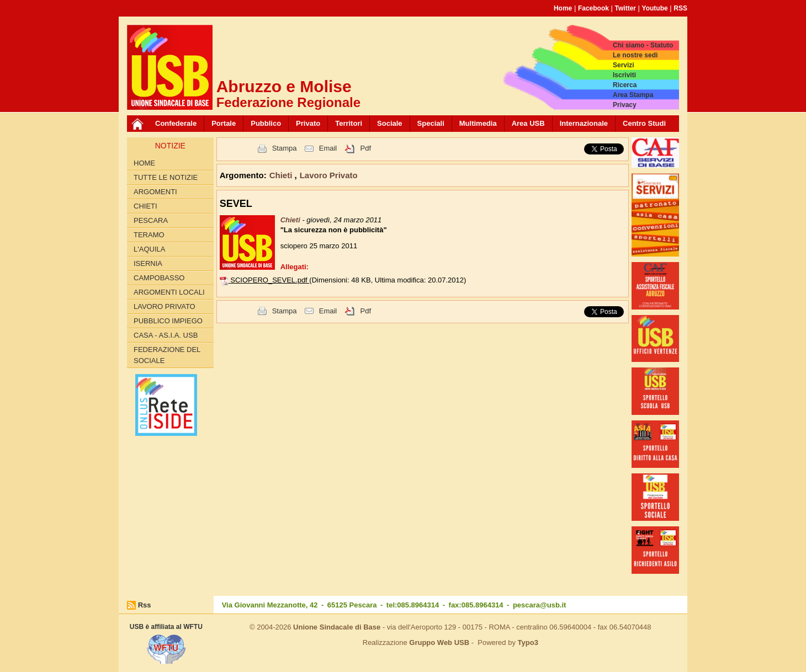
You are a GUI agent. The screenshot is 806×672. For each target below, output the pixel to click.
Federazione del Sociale (167, 355)
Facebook (593, 8)
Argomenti (155, 192)
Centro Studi (644, 123)
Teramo (149, 235)
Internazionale (584, 123)
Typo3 (528, 642)
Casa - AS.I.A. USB (166, 335)
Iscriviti (624, 75)
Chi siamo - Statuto (643, 45)
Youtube (655, 8)
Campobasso (159, 278)
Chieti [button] (282, 175)
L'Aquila (149, 249)
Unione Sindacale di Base (337, 627)
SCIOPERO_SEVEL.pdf (270, 280)
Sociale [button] (390, 123)
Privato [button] (308, 123)
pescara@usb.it (540, 605)
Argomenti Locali (169, 292)
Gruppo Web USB (439, 642)
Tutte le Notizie (166, 177)
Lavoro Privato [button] (329, 175)
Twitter (625, 8)
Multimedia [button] (478, 123)
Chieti (145, 206)
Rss (145, 605)
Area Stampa (633, 95)
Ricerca (625, 85)
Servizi (624, 65)
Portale (224, 123)
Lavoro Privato (165, 306)
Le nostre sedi (635, 55)
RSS (680, 8)
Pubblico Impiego (168, 321)
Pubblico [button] (266, 123)
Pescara (151, 220)
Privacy (625, 105)
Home (563, 8)
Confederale (176, 123)
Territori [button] (349, 123)
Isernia (148, 263)
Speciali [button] (431, 123)
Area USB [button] (528, 123)
